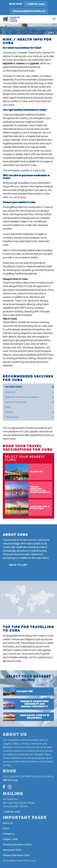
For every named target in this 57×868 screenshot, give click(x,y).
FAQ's (6, 828)
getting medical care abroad (21, 274)
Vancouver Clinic (12, 850)
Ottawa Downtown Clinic (16, 855)
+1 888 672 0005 (36, 4)
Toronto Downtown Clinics (17, 845)
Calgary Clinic (10, 839)
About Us (8, 823)
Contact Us (9, 834)
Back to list (18, 565)
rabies (35, 76)
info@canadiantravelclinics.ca (29, 11)
